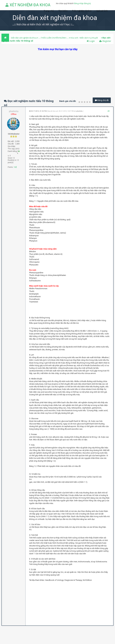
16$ (15, 167)
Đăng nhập (79, 3)
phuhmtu (79, 111)
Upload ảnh (102, 11)
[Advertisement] (57, 71)
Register (105, 41)
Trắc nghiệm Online (82, 11)
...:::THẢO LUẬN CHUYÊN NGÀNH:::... (53, 38)
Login (91, 41)
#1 (109, 111)
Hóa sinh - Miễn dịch (79, 38)
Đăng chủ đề (102, 100)
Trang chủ (49, 11)
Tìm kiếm (63, 11)
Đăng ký (87, 3)
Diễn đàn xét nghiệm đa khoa (24, 38)
